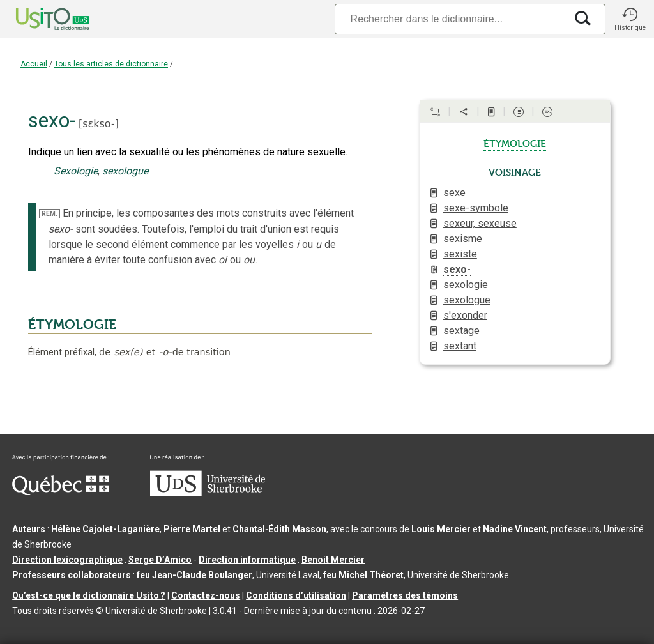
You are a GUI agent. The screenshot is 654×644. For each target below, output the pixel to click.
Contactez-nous (206, 595)
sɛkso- (98, 124)
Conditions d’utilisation (296, 595)
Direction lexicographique (67, 560)
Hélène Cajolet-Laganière (105, 529)
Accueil (34, 64)
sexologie (466, 285)
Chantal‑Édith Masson (279, 529)
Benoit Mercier (333, 560)
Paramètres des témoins (405, 595)
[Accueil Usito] (38, 19)
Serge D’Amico (160, 560)
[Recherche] (450, 19)
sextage (461, 331)
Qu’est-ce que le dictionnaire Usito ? (89, 595)
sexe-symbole (476, 208)
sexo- (457, 269)
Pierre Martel (192, 529)
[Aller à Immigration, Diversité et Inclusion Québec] (61, 492)
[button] (630, 19)
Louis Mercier (441, 529)
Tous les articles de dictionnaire (111, 64)
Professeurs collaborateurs (72, 575)
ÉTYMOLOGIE (72, 325)
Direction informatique (247, 560)
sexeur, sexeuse (480, 223)
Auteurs (29, 529)
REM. (49, 214)
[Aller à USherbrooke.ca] (208, 493)
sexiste (460, 254)
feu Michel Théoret (363, 575)
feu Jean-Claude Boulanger (194, 575)
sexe (454, 193)
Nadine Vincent (515, 529)
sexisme (463, 239)
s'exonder (465, 315)
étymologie (515, 142)
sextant (460, 346)
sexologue (467, 300)
